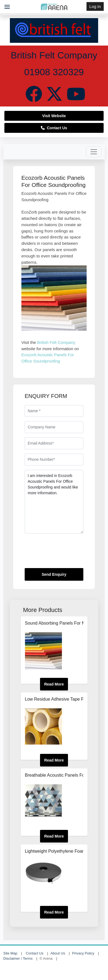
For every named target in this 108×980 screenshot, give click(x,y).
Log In (95, 6)
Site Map (10, 953)
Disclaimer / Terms (18, 958)
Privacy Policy (83, 953)
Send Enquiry (54, 574)
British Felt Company (56, 342)
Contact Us (54, 128)
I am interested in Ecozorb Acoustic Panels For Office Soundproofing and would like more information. (54, 502)
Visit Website (54, 116)
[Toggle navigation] (94, 152)
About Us (58, 953)
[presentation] (66, 553)
